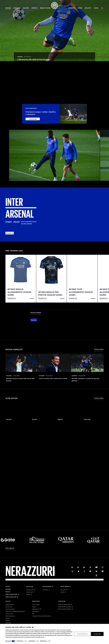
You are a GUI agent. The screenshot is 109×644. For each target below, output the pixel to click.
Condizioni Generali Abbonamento (42, 616)
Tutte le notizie (99, 335)
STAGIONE (17, 8)
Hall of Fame (9, 607)
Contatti (8, 618)
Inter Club (30, 587)
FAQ (33, 614)
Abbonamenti (36, 609)
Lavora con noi (9, 614)
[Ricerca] (102, 8)
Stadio (34, 607)
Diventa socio (30, 590)
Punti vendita (36, 605)
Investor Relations (10, 609)
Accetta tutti (97, 634)
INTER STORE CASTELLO (65, 609)
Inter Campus (65, 587)
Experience (29, 592)
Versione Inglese (36, 298)
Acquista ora (12, 284)
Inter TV (8, 592)
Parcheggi (35, 611)
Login (96, 8)
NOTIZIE (8, 8)
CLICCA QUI (33, 105)
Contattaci (45, 590)
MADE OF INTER (45, 8)
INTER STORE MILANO (64, 605)
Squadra (34, 306)
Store (80, 8)
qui (66, 634)
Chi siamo (63, 590)
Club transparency (10, 616)
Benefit (28, 594)
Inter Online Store (11, 594)
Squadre (8, 589)
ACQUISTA (10, 219)
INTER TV (34, 8)
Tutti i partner (10, 548)
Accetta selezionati (82, 634)
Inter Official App (11, 597)
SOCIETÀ (26, 8)
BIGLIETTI (88, 8)
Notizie (8, 587)
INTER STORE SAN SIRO (65, 607)
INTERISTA (72, 8)
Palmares (8, 621)
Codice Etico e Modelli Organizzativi (15, 611)
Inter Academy (47, 587)
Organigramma (9, 605)
